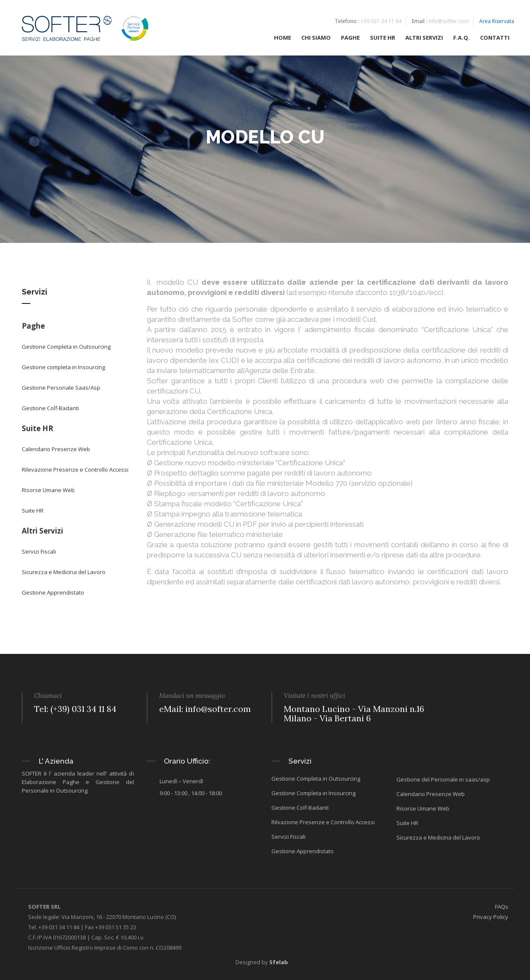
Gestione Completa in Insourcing (313, 793)
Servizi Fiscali (39, 551)
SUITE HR (383, 38)
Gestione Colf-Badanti (50, 408)
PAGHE (350, 38)
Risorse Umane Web (48, 490)
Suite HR (38, 428)
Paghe (33, 326)
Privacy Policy (491, 917)
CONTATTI (495, 38)
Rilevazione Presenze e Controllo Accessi (75, 470)
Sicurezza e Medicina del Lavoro (64, 572)
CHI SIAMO (316, 38)
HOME (282, 38)
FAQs (502, 907)
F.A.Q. (462, 38)
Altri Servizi (42, 531)
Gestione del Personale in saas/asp (443, 779)
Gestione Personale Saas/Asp (61, 388)
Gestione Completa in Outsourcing (66, 347)
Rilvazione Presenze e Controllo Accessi (323, 822)
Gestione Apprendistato (53, 592)
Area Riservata (497, 22)
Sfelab (279, 962)
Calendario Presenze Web (56, 449)
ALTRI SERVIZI (424, 38)
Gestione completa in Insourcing (63, 367)
